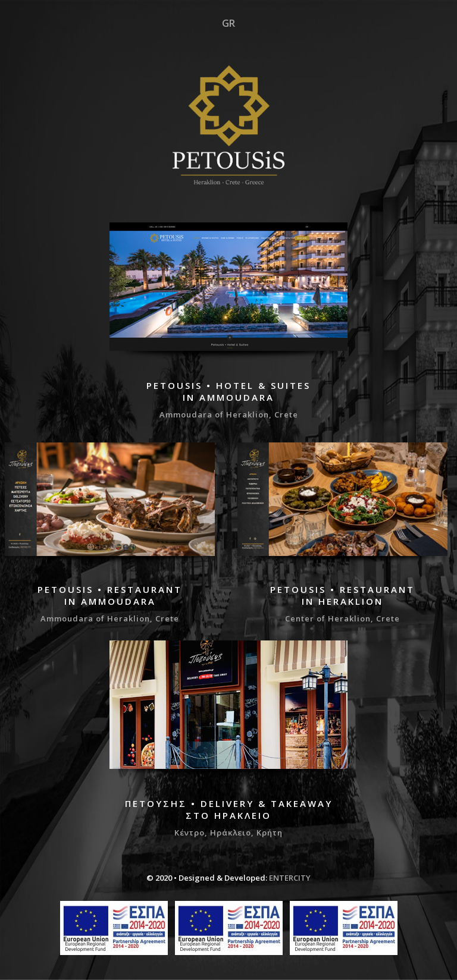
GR (228, 23)
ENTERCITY (290, 878)
